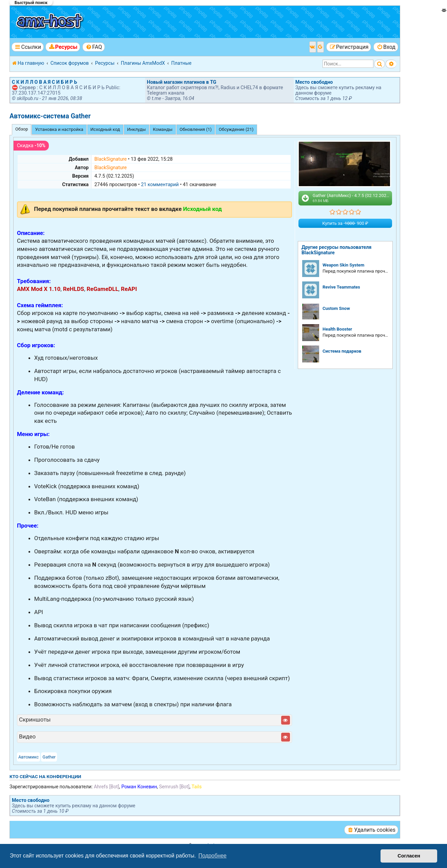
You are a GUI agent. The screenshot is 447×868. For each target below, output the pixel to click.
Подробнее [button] (212, 856)
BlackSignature (110, 159)
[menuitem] (63, 47)
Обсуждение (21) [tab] (236, 129)
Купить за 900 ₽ (345, 223)
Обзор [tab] (22, 129)
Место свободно (314, 82)
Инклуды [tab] (137, 129)
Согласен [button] (409, 856)
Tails (197, 787)
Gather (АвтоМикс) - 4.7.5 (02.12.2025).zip (346, 198)
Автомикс (28, 757)
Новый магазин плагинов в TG (182, 82)
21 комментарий (160, 184)
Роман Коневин (139, 787)
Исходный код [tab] (105, 129)
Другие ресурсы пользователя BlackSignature (336, 250)
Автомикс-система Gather (50, 116)
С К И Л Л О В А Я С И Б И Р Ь (44, 82)
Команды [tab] (163, 129)
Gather (49, 757)
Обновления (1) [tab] (196, 129)
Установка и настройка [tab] (59, 129)
